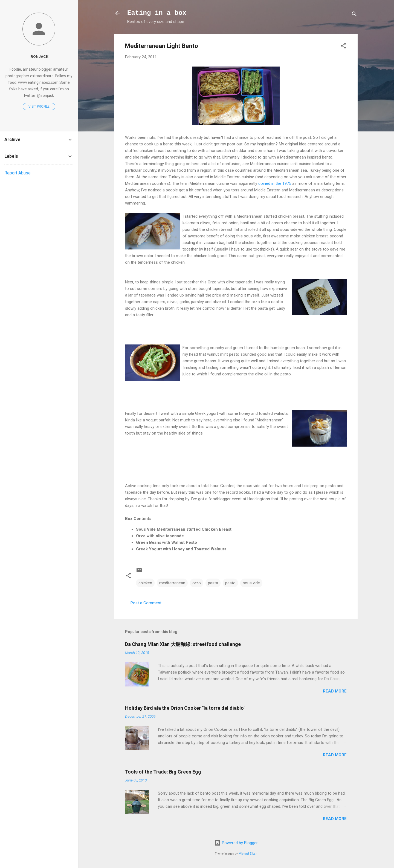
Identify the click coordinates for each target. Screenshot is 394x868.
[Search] (354, 15)
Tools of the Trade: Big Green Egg (163, 772)
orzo (197, 583)
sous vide (251, 583)
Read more (335, 691)
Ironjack (39, 56)
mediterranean (172, 583)
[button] (343, 47)
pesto (230, 583)
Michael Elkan (248, 854)
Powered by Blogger (236, 843)
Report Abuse (18, 173)
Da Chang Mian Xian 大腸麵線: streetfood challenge (183, 644)
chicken (145, 583)
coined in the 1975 (275, 183)
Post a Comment (146, 603)
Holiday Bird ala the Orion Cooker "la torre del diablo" (185, 708)
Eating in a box (157, 13)
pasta (213, 583)
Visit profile (39, 107)
